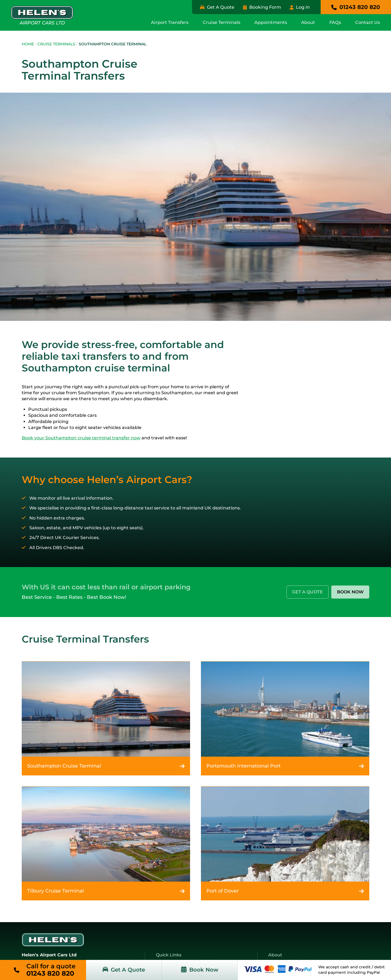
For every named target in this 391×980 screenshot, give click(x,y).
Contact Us (368, 22)
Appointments (273, 22)
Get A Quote (308, 591)
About (310, 22)
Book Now (350, 591)
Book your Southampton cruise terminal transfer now (81, 437)
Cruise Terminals (225, 22)
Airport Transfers (175, 22)
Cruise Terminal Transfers (85, 638)
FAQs (336, 22)
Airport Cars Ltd (42, 15)
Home (28, 43)
